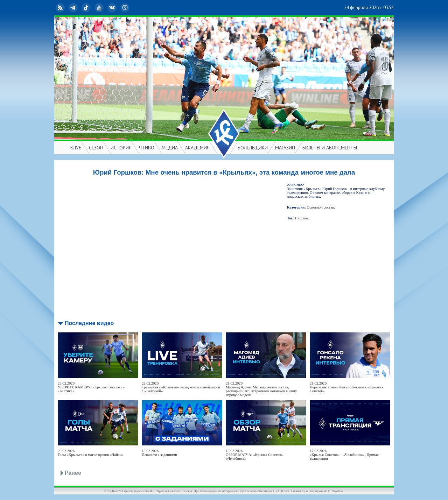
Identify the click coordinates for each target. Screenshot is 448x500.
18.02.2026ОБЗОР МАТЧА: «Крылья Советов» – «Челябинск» (256, 455)
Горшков (302, 218)
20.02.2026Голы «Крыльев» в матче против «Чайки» (91, 453)
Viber (126, 8)
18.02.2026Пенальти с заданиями (159, 453)
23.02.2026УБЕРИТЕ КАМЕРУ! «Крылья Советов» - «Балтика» (91, 387)
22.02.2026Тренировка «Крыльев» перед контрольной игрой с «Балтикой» (181, 387)
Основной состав (321, 207)
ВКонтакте (113, 8)
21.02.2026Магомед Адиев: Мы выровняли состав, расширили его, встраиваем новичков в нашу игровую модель (261, 389)
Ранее (73, 473)
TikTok (87, 8)
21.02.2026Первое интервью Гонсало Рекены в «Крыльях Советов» (346, 387)
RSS (61, 8)
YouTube (100, 8)
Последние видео (89, 323)
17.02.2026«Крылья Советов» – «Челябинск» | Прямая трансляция (344, 455)
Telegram (74, 8)
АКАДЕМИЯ (197, 148)
